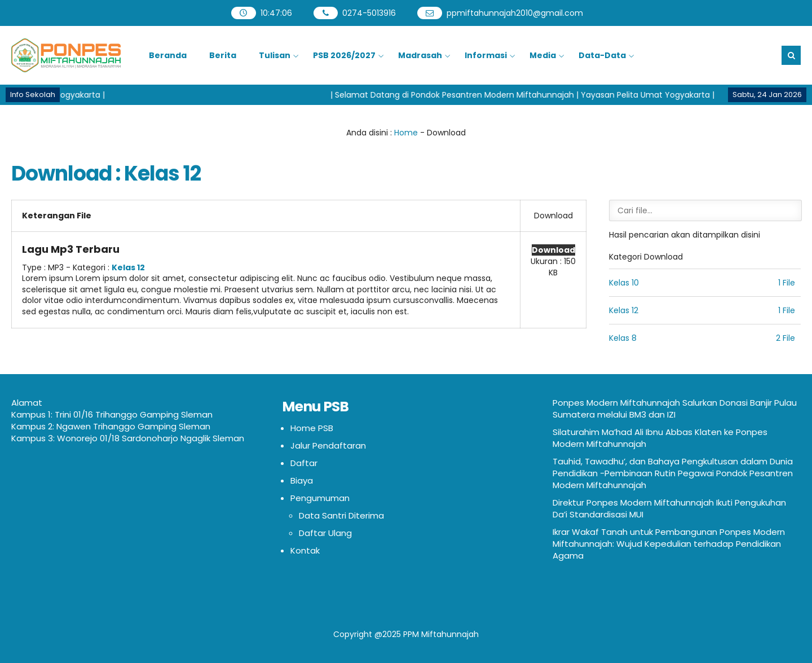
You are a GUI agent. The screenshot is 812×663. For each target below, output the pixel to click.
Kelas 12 (128, 267)
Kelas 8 (623, 338)
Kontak (305, 550)
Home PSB (312, 428)
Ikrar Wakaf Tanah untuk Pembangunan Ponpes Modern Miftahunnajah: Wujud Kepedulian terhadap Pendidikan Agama (669, 544)
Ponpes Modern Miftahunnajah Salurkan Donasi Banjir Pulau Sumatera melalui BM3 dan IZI (675, 409)
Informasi (486, 55)
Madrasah (420, 55)
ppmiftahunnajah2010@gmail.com (515, 13)
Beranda (168, 55)
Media (543, 55)
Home (406, 133)
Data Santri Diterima (341, 515)
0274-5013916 (369, 13)
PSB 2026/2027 (344, 55)
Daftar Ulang (325, 533)
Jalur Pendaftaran (328, 445)
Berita (223, 55)
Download (553, 250)
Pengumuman (320, 498)
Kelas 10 (624, 283)
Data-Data (602, 55)
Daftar (304, 463)
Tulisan (275, 55)
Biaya (302, 480)
